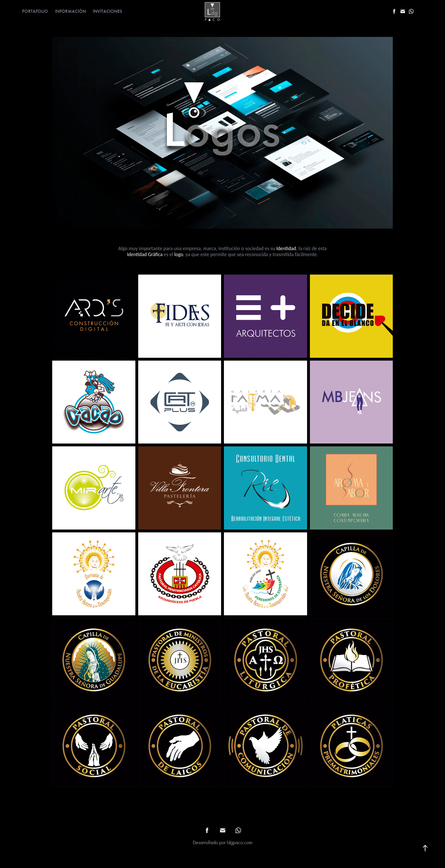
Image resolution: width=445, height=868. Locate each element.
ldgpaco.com (240, 842)
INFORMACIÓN (71, 11)
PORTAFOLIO (35, 11)
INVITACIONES (107, 11)
